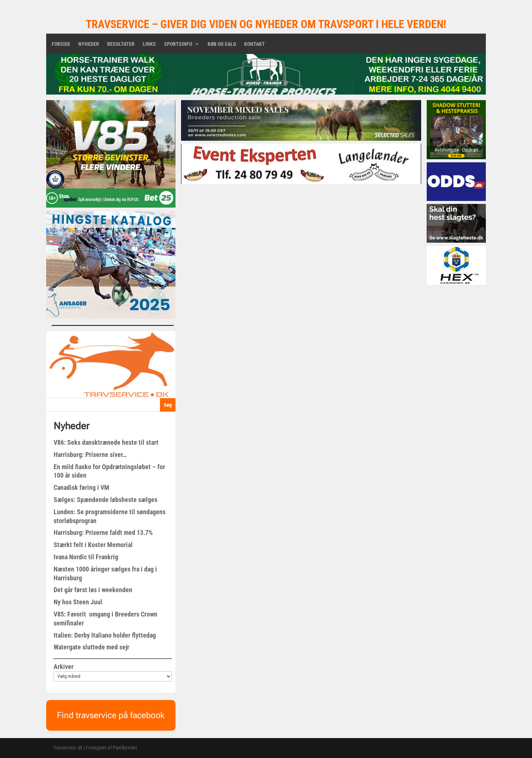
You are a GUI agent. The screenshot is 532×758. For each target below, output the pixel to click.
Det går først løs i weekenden (93, 590)
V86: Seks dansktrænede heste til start (106, 442)
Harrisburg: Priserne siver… (90, 455)
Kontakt (255, 44)
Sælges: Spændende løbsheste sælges (105, 500)
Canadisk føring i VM (81, 487)
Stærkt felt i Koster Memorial (93, 545)
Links (149, 44)
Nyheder (89, 44)
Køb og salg (222, 44)
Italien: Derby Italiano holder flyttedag (105, 635)
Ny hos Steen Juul (78, 602)
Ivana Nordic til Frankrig (86, 557)
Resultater (121, 44)
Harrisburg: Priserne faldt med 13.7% (103, 532)
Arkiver (64, 667)
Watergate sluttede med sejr (91, 647)
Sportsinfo (178, 44)
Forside (61, 44)
